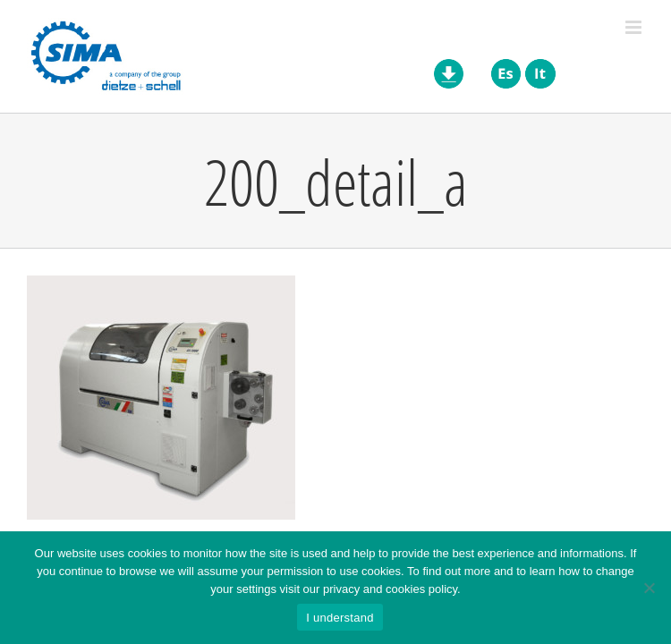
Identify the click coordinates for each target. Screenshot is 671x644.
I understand (340, 618)
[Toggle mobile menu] (635, 27)
